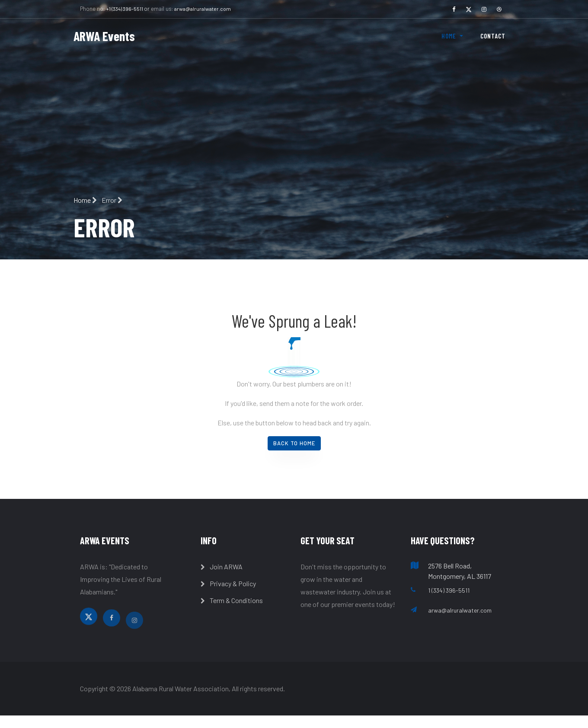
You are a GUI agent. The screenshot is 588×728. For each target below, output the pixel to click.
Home (86, 200)
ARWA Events (104, 36)
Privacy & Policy (228, 583)
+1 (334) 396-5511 (125, 9)
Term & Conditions (232, 600)
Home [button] (450, 36)
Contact (493, 36)
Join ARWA (222, 567)
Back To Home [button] (294, 443)
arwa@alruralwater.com (203, 9)
